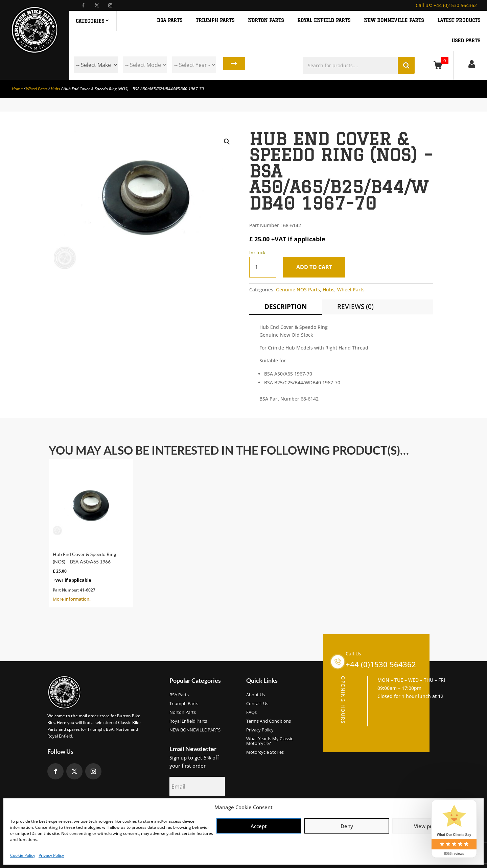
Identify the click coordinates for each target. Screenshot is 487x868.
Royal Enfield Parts (188, 721)
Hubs (55, 89)
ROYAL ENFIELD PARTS (324, 20)
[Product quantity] (263, 267)
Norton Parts (183, 713)
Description (286, 307)
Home (17, 89)
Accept (259, 826)
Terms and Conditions (269, 721)
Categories (90, 21)
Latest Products (459, 20)
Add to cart (317, 267)
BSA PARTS (170, 20)
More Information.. (91, 532)
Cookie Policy (23, 855)
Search (232, 65)
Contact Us (257, 704)
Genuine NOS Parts (298, 290)
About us (256, 695)
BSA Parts (179, 695)
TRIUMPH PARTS (215, 20)
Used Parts (466, 41)
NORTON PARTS (266, 20)
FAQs (251, 713)
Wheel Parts (37, 89)
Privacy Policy (51, 855)
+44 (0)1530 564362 (446, 5)
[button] (227, 142)
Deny (347, 826)
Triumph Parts (184, 704)
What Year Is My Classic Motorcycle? (270, 741)
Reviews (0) (355, 307)
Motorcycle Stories (265, 752)
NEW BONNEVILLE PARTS (394, 20)
